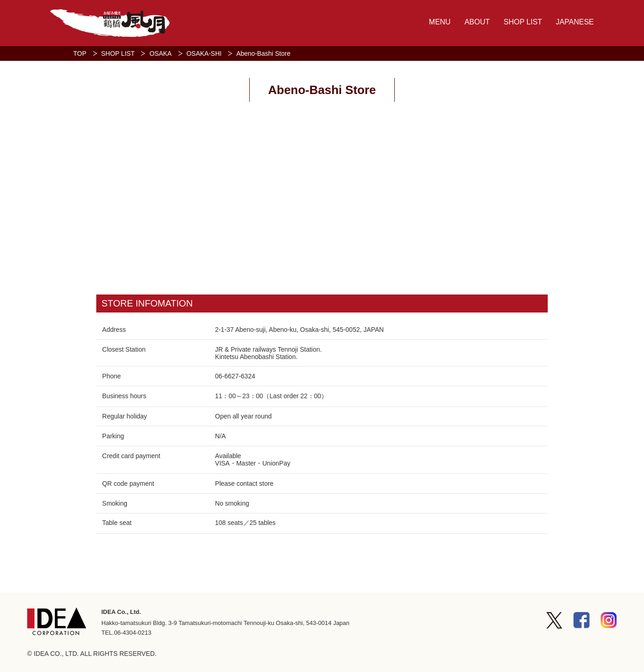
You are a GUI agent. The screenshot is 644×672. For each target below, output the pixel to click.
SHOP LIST (523, 22)
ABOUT (477, 22)
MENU (440, 22)
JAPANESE (575, 22)
